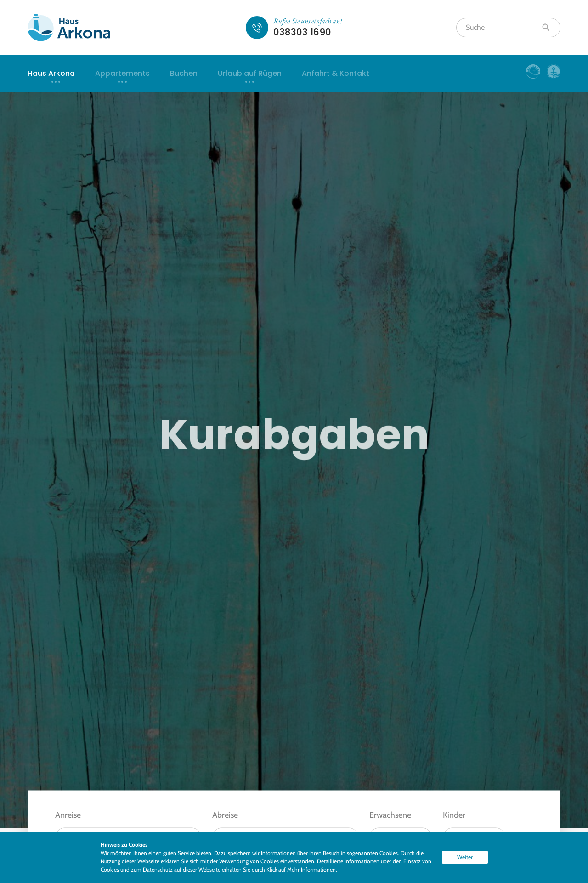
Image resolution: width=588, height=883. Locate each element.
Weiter (465, 857)
